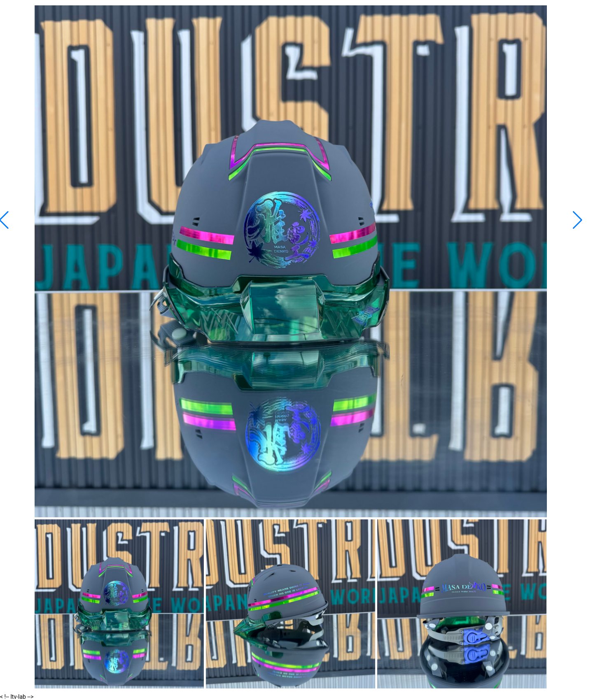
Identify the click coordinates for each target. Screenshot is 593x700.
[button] (578, 220)
